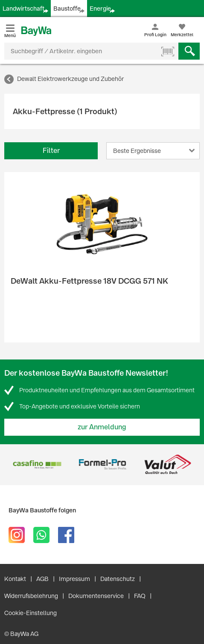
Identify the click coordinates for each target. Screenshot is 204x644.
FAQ (140, 596)
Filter (51, 151)
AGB (42, 579)
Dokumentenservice (96, 596)
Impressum (74, 579)
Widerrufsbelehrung (31, 596)
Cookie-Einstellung (31, 613)
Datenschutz (118, 579)
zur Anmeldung (102, 427)
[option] (37, 464)
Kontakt (15, 579)
